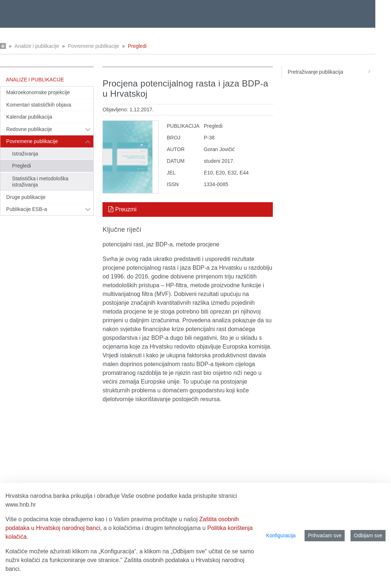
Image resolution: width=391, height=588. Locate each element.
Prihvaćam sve (325, 535)
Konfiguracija (281, 535)
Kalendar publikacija (29, 117)
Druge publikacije (26, 197)
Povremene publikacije (94, 46)
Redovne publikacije (29, 129)
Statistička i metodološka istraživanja (40, 182)
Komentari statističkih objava (39, 105)
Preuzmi (122, 209)
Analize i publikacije (37, 46)
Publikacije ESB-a (27, 209)
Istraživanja (25, 154)
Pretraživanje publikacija (332, 72)
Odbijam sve (368, 535)
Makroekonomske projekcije (38, 92)
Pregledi (137, 46)
